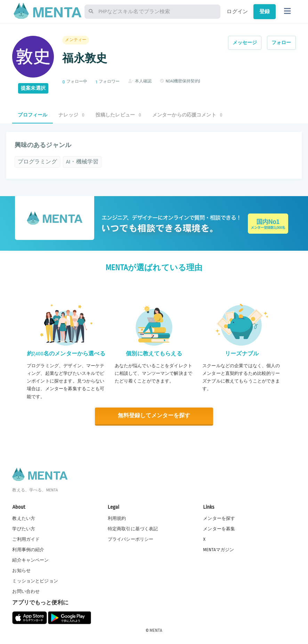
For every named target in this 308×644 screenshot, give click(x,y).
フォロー (281, 43)
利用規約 (117, 518)
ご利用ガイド (26, 539)
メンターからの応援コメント (187, 115)
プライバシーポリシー (131, 539)
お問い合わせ (26, 591)
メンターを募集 (219, 528)
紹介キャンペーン (30, 560)
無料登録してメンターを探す (154, 416)
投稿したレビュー (118, 115)
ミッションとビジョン (35, 581)
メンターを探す (219, 518)
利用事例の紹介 (28, 549)
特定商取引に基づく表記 (133, 528)
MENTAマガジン (218, 549)
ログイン (237, 11)
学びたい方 (24, 528)
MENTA (156, 630)
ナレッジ (71, 115)
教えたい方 (24, 518)
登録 (265, 11)
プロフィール (33, 115)
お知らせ (21, 570)
